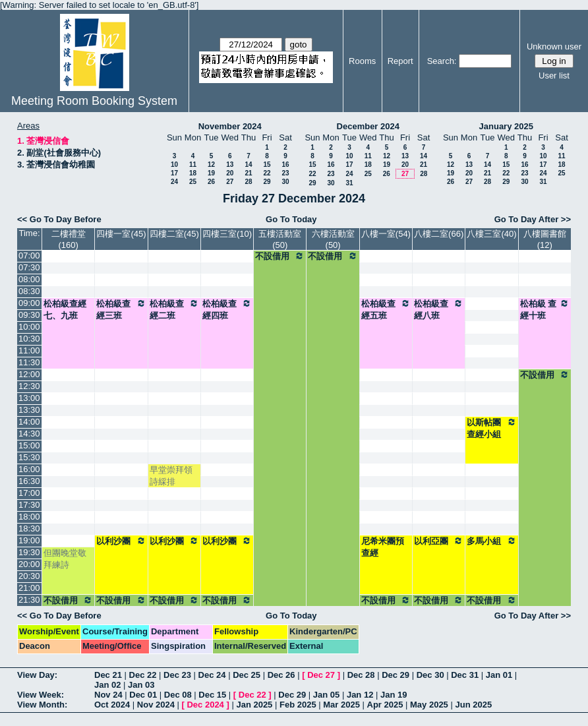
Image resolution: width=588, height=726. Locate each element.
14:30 (29, 434)
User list (554, 76)
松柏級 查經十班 (545, 309)
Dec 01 (143, 695)
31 (349, 183)
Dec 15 (212, 695)
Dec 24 (212, 675)
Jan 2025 (254, 705)
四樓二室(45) (174, 234)
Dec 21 (108, 675)
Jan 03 (141, 685)
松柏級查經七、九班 (65, 310)
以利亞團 (439, 541)
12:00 (29, 374)
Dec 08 (178, 695)
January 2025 (506, 126)
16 (285, 165)
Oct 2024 (112, 705)
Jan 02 (107, 685)
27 (230, 182)
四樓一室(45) (121, 234)
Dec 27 (321, 675)
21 (248, 173)
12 (211, 165)
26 (211, 182)
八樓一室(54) (386, 234)
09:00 (29, 303)
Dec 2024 (205, 705)
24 (174, 182)
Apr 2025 (385, 705)
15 (267, 165)
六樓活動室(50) (333, 239)
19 (211, 173)
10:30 (29, 339)
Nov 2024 (156, 705)
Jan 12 (360, 695)
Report (400, 61)
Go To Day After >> (533, 219)
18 (193, 173)
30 (285, 182)
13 (230, 165)
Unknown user (554, 46)
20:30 (29, 576)
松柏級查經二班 (174, 309)
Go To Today (291, 219)
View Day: (37, 675)
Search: (442, 61)
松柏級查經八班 (439, 309)
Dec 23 (177, 675)
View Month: (42, 705)
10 (174, 165)
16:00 (29, 469)
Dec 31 (465, 675)
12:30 (29, 386)
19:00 (29, 540)
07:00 (29, 256)
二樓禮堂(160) (69, 239)
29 (267, 182)
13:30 (29, 410)
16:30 (29, 481)
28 (248, 182)
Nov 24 (108, 695)
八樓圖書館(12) (545, 239)
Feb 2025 (298, 705)
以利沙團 (121, 541)
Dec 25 (247, 675)
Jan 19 (394, 695)
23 (285, 173)
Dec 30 (430, 675)
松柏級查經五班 (386, 309)
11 (193, 165)
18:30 (29, 529)
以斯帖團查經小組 (491, 428)
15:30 (29, 457)
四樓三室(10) (227, 234)
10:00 (29, 327)
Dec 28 (361, 675)
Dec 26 (281, 675)
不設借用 (280, 256)
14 (248, 165)
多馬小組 (491, 541)
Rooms (362, 61)
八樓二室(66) (439, 234)
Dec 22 (143, 675)
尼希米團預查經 (383, 547)
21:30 (29, 600)
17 (174, 173)
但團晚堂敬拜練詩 (65, 559)
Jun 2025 (473, 705)
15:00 (29, 445)
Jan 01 (499, 675)
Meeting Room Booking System (94, 101)
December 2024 (368, 126)
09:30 (29, 315)
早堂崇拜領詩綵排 (171, 476)
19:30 (29, 552)
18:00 (29, 517)
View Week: (41, 695)
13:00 (29, 398)
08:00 (29, 279)
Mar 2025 (341, 705)
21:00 (29, 588)
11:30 (29, 362)
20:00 (29, 564)
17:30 (29, 505)
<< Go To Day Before (59, 219)
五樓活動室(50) (280, 239)
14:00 (29, 422)
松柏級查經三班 (121, 309)
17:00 (29, 493)
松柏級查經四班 (227, 309)
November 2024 (230, 126)
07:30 (29, 267)
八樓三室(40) (491, 234)
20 (230, 173)
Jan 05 (326, 695)
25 (193, 182)
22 (267, 173)
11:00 (29, 350)
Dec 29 (396, 675)
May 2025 (429, 705)
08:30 (29, 291)
